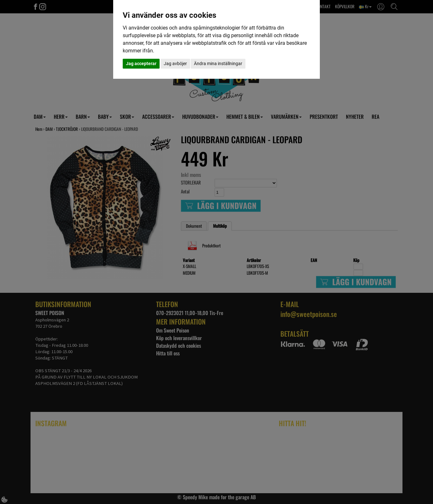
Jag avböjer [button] (175, 64)
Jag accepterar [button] (141, 64)
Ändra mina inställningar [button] (218, 64)
